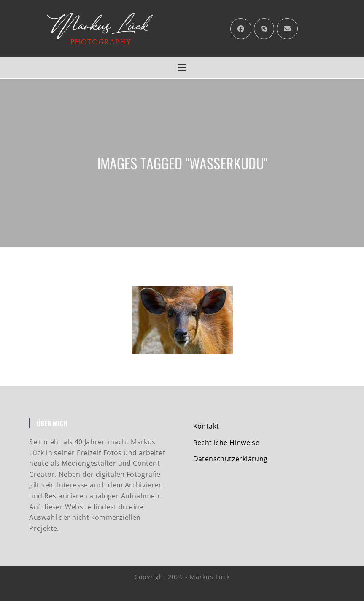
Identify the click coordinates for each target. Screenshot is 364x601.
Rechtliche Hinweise (226, 443)
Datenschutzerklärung (231, 459)
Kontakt (206, 426)
